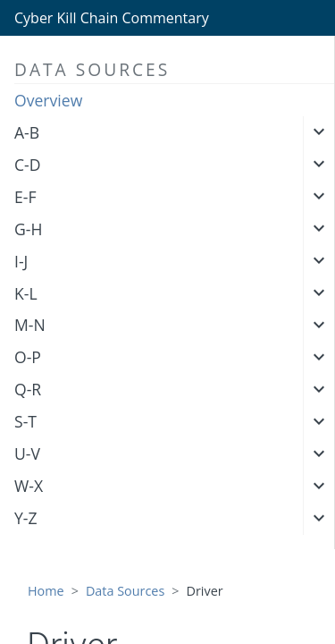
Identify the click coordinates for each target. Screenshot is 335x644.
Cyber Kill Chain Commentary (112, 18)
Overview (48, 100)
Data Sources (125, 591)
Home (46, 591)
